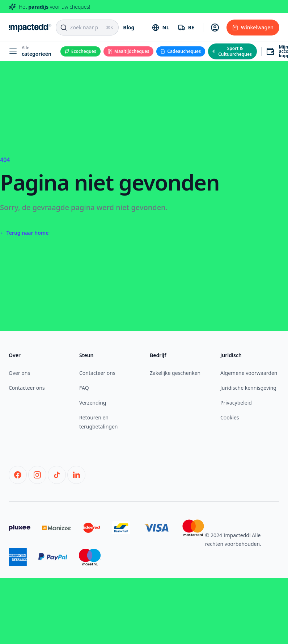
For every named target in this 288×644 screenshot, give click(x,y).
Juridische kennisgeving (248, 388)
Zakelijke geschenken (175, 373)
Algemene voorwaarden (249, 373)
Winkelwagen (253, 27)
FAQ (84, 388)
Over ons (19, 373)
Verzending (93, 403)
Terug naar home (24, 233)
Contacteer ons (27, 388)
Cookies (230, 417)
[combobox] (160, 28)
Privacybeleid (236, 403)
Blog (129, 27)
